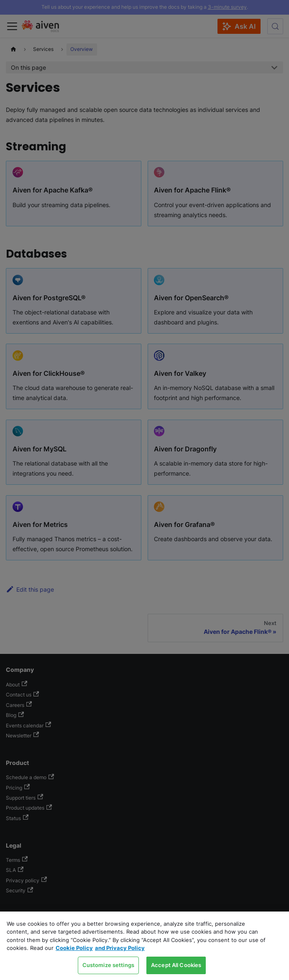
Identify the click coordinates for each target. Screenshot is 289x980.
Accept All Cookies (176, 965)
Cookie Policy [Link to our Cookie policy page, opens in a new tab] (74, 948)
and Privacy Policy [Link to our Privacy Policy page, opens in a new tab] (120, 948)
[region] (144, 946)
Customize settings (108, 965)
